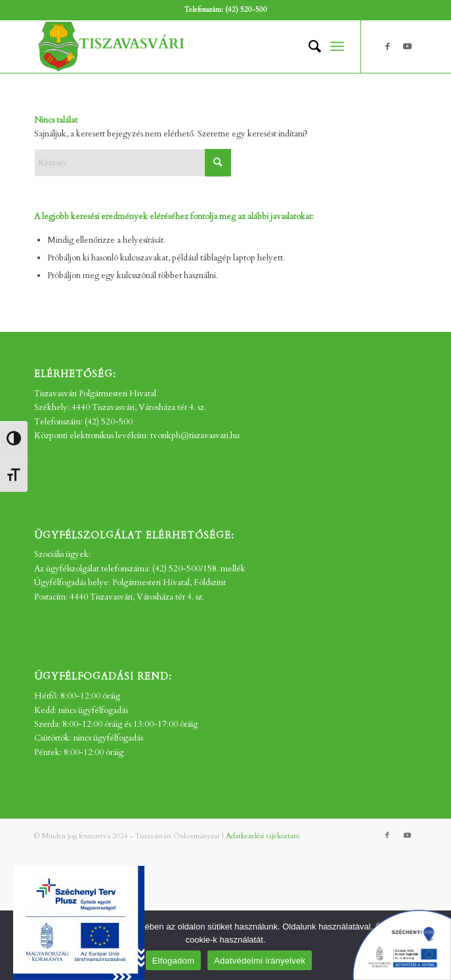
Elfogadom (173, 961)
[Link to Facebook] (387, 47)
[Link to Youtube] (407, 47)
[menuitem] (308, 47)
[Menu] (337, 47)
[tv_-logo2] (187, 47)
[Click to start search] (218, 163)
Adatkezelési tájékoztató (263, 836)
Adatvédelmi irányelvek (260, 961)
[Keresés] (308, 47)
